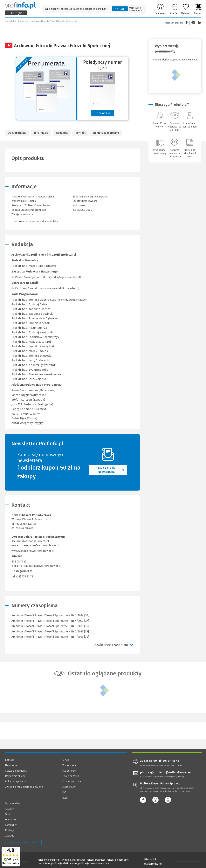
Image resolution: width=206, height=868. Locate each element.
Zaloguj (174, 9)
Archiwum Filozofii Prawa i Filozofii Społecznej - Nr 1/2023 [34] (50, 637)
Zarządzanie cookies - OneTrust (23, 842)
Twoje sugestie (71, 776)
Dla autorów (69, 771)
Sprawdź (101, 113)
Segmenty (11, 825)
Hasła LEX (11, 820)
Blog (65, 798)
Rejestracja (161, 9)
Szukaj (120, 9)
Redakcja (62, 133)
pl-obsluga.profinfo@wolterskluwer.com (166, 772)
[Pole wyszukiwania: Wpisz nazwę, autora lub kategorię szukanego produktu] (76, 9)
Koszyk (198, 9)
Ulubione (186, 9)
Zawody (10, 836)
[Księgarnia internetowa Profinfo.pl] (20, 6)
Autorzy (9, 809)
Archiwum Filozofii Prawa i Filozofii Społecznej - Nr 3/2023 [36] (50, 626)
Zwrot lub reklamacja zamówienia (24, 787)
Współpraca (69, 765)
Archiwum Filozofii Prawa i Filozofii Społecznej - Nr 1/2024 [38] (50, 615)
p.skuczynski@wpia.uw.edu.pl (60, 277)
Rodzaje (10, 830)
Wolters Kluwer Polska (38, 205)
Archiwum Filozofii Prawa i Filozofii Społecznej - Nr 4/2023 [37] (50, 621)
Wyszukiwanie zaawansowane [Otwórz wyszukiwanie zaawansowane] (137, 9)
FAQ (64, 792)
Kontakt (80, 133)
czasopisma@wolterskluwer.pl (40, 545)
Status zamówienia (16, 771)
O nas (66, 760)
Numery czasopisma (106, 133)
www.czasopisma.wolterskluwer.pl (33, 551)
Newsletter (12, 765)
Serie (8, 814)
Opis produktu (17, 133)
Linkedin (199, 23)
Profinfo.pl (23, 21)
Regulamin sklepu (15, 776)
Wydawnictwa (13, 803)
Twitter (193, 23)
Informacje (41, 133)
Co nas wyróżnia (72, 781)
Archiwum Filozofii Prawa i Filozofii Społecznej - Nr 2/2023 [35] (50, 632)
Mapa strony (69, 787)
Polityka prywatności (17, 781)
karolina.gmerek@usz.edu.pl (59, 288)
